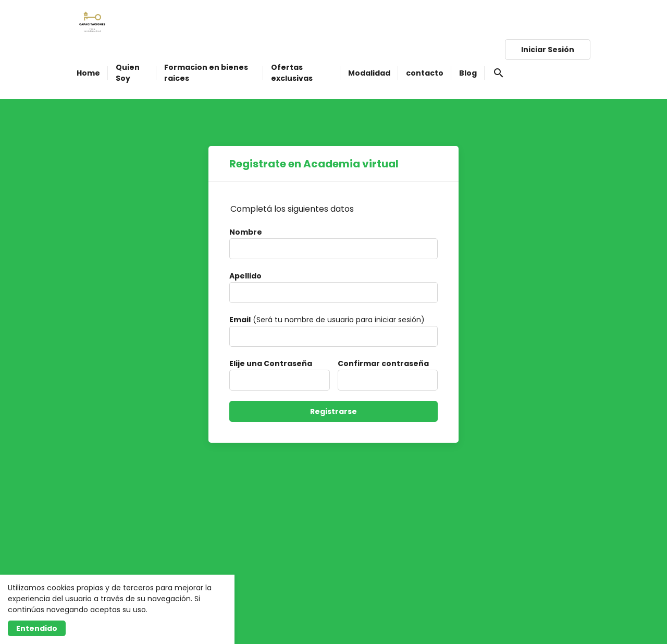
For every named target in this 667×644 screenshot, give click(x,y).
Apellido (245, 276)
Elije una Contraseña (271, 363)
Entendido (37, 628)
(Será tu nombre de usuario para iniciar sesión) (327, 320)
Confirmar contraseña (383, 363)
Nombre (246, 232)
